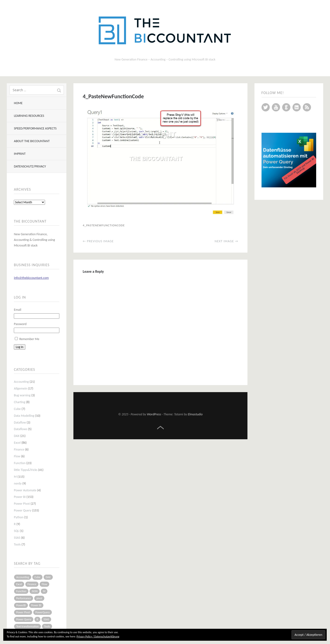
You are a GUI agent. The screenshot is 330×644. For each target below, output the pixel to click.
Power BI (20, 497)
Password (20, 324)
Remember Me (29, 339)
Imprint (20, 154)
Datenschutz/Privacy (30, 166)
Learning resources (29, 116)
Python (19, 517)
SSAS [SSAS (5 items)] (46, 619)
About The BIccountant (32, 141)
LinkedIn (297, 107)
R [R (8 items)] (37, 619)
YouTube (276, 107)
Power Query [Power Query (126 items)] (24, 619)
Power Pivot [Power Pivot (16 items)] (23, 612)
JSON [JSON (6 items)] (35, 591)
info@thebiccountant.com (31, 278)
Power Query (23, 510)
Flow (17, 456)
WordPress (154, 414)
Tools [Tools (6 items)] (47, 626)
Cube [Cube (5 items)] (37, 577)
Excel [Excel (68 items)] (19, 584)
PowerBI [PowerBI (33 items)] (21, 605)
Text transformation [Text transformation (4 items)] (27, 626)
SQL (16, 531)
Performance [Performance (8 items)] (24, 598)
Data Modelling (24, 416)
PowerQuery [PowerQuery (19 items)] (43, 612)
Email (17, 310)
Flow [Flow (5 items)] (44, 584)
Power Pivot (22, 504)
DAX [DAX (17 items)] (48, 577)
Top (160, 428)
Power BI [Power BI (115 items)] (36, 605)
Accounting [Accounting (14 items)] (23, 577)
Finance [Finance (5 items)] (32, 584)
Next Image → (226, 241)
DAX (17, 436)
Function (20, 463)
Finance (19, 449)
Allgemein (21, 388)
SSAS (17, 538)
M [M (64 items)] (44, 591)
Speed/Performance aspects (35, 128)
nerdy (18, 483)
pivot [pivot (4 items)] (39, 598)
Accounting (21, 382)
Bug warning (22, 395)
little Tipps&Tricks (26, 470)
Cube (17, 409)
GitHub (286, 107)
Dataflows (20, 429)
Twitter (266, 107)
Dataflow (20, 422)
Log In (19, 347)
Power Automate (25, 490)
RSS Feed (307, 107)
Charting (19, 402)
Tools (17, 544)
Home (18, 103)
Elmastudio (195, 414)
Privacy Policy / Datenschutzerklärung (98, 636)
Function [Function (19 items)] (21, 591)
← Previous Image (98, 241)
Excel (17, 443)
